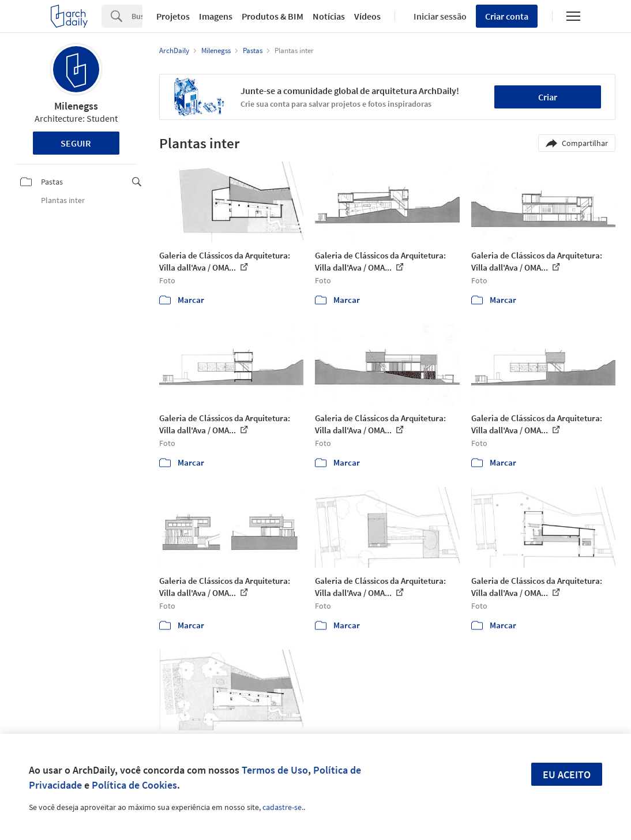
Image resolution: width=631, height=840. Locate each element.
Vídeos (367, 16)
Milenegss (76, 106)
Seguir (76, 143)
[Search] (137, 16)
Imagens (216, 16)
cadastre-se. (283, 807)
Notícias (329, 16)
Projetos (173, 16)
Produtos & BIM (273, 16)
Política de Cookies (134, 785)
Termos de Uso (275, 770)
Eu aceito (567, 775)
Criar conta (507, 16)
